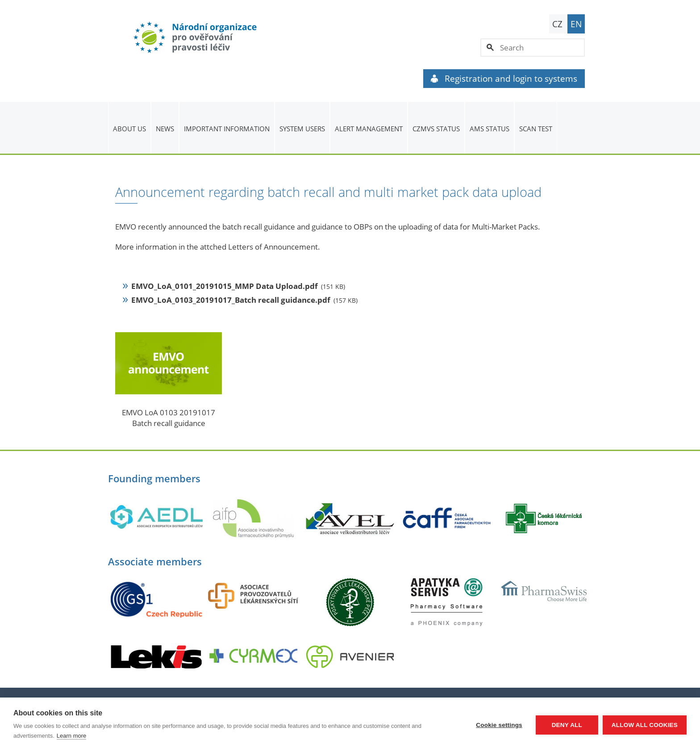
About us (129, 129)
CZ (557, 24)
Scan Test (536, 129)
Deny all (567, 725)
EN (576, 24)
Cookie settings (499, 725)
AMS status (490, 129)
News (165, 129)
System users (302, 129)
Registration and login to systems (504, 79)
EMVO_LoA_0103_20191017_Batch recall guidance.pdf (231, 300)
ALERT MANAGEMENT (369, 129)
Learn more (71, 736)
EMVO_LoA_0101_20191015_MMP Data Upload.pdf (225, 286)
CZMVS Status (436, 129)
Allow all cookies (645, 725)
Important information (227, 129)
